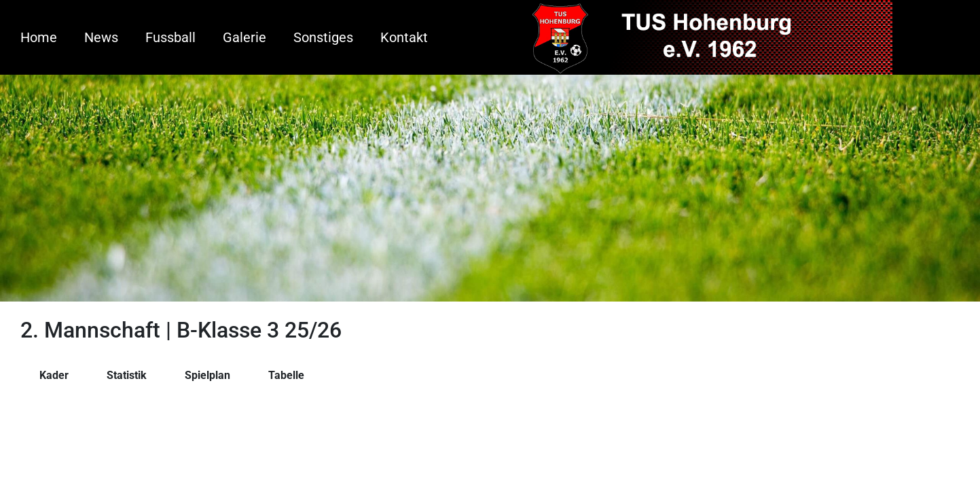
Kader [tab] (54, 375)
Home (39, 37)
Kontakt (404, 37)
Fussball (170, 37)
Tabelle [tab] (286, 375)
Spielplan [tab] (207, 375)
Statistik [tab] (127, 375)
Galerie (244, 37)
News (101, 37)
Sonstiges (323, 37)
